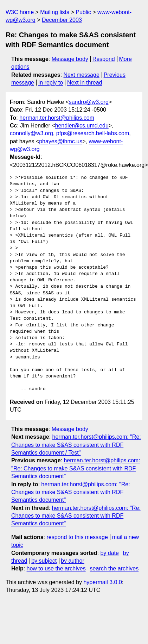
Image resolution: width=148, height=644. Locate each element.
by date (109, 553)
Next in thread (85, 83)
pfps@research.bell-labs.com (93, 133)
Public (83, 12)
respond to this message (77, 537)
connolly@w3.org (31, 133)
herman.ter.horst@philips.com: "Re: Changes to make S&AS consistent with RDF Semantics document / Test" (76, 445)
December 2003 (62, 20)
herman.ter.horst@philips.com (57, 118)
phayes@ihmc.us (61, 141)
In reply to (51, 83)
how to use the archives (56, 568)
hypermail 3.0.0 (102, 582)
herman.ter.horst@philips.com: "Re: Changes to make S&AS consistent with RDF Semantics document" (76, 468)
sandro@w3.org (89, 102)
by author (73, 561)
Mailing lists (55, 12)
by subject (44, 561)
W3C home (20, 12)
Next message (82, 75)
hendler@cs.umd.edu (82, 126)
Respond (104, 59)
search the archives (114, 568)
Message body (70, 59)
